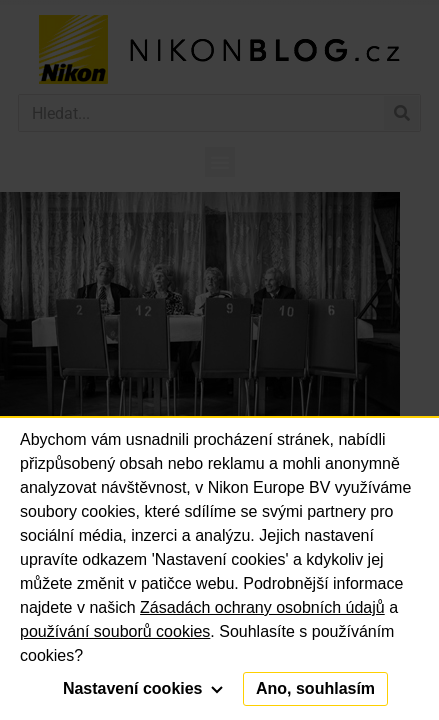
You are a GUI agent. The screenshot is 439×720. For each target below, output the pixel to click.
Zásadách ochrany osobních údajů (262, 607)
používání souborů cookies (115, 631)
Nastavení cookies (143, 688)
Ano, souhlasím (315, 688)
